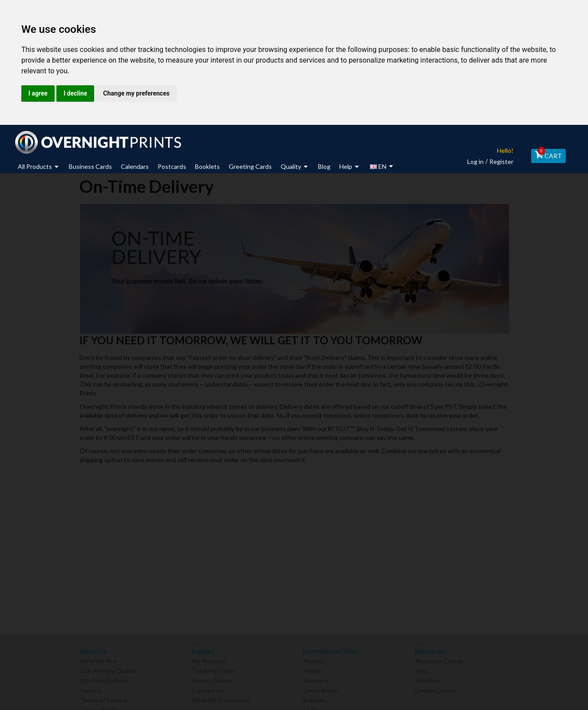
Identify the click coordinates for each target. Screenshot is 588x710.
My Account (209, 660)
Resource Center (439, 660)
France (313, 670)
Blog (421, 670)
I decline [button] (75, 93)
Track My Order (214, 670)
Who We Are (98, 660)
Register (499, 162)
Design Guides (212, 680)
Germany (316, 680)
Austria (314, 660)
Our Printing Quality (109, 670)
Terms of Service (104, 699)
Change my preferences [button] (136, 93)
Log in (473, 162)
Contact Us (208, 689)
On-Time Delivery (105, 680)
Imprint (91, 689)
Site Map (427, 680)
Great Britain (321, 689)
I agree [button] (38, 93)
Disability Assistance (221, 699)
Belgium (314, 699)
